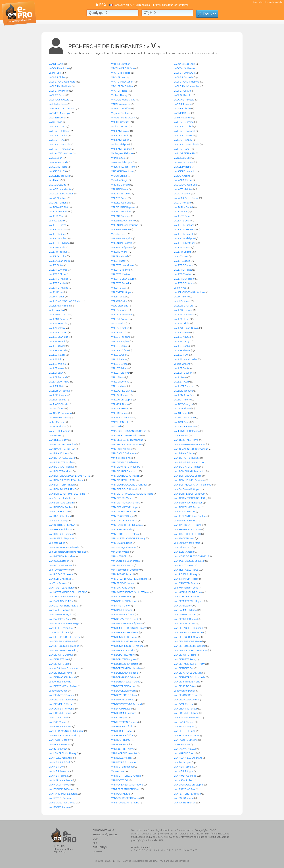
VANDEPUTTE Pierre (185, 655)
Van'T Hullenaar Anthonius (63, 597)
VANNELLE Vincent (122, 758)
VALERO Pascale (58, 252)
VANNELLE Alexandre (61, 758)
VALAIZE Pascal (120, 189)
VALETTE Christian (184, 279)
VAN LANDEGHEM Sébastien (64, 547)
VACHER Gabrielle (184, 77)
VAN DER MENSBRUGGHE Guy (191, 498)
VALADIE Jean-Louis (60, 189)
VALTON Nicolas (58, 426)
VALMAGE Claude (59, 404)
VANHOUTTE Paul (121, 740)
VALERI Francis (57, 247)
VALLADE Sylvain (183, 310)
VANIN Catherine (58, 749)
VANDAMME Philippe (185, 610)
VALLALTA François (184, 315)
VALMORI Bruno (120, 404)
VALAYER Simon (58, 203)
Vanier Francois (182, 744)
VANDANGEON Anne (60, 619)
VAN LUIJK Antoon (184, 552)
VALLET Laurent (120, 373)
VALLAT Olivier (182, 323)
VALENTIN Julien (58, 238)
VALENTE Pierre (182, 216)
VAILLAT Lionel (182, 149)
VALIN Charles (57, 297)
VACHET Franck (120, 91)
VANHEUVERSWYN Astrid (63, 736)
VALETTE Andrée (58, 270)
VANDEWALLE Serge (123, 700)
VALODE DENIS (120, 409)
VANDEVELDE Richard (123, 691)
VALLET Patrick (120, 368)
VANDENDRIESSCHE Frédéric (127, 646)
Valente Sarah (56, 221)
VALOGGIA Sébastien (60, 413)
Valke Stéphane (120, 306)
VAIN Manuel (118, 158)
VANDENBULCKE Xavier (124, 637)
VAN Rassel (55, 436)
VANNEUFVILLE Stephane (188, 758)
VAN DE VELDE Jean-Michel (189, 462)
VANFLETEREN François (124, 722)
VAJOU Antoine (182, 176)
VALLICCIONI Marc (59, 382)
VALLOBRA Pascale (59, 391)
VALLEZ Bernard (58, 377)
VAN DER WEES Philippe (125, 507)
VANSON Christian (184, 798)
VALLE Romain (182, 333)
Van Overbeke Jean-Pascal (126, 561)
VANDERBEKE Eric (184, 668)
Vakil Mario (55, 180)
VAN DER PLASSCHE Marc (126, 503)
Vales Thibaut (181, 256)
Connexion (258, 2)
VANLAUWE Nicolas (185, 749)
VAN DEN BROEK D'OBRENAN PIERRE (70, 476)
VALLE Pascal (119, 333)
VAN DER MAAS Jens (123, 498)
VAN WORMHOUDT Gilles (188, 592)
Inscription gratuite (274, 2)
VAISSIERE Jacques (59, 176)
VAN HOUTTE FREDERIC (187, 534)
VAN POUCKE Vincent (61, 565)
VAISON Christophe (122, 162)
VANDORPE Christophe (61, 709)
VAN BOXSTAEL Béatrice (62, 444)
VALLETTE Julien (183, 373)
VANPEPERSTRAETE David (126, 789)
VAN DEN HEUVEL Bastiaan (189, 480)
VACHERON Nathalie (60, 86)
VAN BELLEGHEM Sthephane (127, 440)
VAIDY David (55, 122)
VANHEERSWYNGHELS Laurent (66, 731)
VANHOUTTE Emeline (186, 740)
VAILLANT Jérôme (184, 122)
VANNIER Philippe (183, 771)
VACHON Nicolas (183, 95)
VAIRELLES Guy (182, 158)
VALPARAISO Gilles (59, 418)
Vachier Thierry (119, 95)
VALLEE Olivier (57, 346)
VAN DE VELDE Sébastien (125, 462)
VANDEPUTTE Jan (59, 659)
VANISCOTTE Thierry (123, 749)
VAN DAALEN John (59, 453)
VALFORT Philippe (121, 292)
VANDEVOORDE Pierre (186, 695)
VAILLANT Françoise (60, 149)
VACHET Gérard (182, 91)
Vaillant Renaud (120, 127)
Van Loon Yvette (120, 552)
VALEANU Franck (58, 212)
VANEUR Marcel (58, 722)
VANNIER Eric (56, 767)
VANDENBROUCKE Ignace (188, 633)
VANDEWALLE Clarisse (186, 700)
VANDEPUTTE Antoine (123, 655)
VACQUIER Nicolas (184, 100)
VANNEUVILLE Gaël (60, 762)
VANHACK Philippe (184, 722)
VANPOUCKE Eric (121, 794)
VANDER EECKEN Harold (125, 664)
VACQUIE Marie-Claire (123, 100)
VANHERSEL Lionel (122, 731)
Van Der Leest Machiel (61, 498)
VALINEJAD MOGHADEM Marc (65, 301)
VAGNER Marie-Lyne (60, 113)
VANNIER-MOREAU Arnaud (126, 776)
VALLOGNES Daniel (122, 391)
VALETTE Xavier (182, 274)
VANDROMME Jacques (124, 713)
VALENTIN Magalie (122, 238)
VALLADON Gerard (122, 315)
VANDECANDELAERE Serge (64, 623)
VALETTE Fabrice (121, 270)
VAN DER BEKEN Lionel (124, 489)
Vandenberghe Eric (59, 633)
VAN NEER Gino (120, 556)
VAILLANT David (120, 136)
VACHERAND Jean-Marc (62, 82)
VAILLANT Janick (58, 136)
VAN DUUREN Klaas (60, 516)
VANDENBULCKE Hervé (62, 641)
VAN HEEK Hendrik (122, 529)
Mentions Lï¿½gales (105, 835)
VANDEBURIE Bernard (186, 619)
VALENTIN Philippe (184, 238)
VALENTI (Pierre (57, 225)
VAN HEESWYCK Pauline (187, 529)
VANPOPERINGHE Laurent (63, 794)
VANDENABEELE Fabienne (188, 628)
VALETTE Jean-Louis (123, 279)
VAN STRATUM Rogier (186, 579)
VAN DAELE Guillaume (124, 453)
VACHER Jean (119, 77)
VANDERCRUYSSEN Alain (188, 673)
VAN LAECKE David (122, 543)
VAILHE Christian (120, 122)
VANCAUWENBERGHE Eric (63, 606)
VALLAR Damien (120, 319)
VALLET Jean (56, 373)
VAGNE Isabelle (182, 109)
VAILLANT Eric (57, 140)
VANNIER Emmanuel (123, 767)
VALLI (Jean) (118, 377)
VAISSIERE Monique (122, 171)
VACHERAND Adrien (122, 82)
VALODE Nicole (182, 409)
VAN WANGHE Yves (122, 588)
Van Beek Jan (181, 436)
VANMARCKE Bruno (185, 753)
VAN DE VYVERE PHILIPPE (126, 467)
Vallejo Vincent (182, 364)
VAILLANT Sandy (183, 140)
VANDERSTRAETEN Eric (187, 682)
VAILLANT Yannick (184, 136)
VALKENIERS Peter (184, 306)
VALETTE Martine (121, 274)
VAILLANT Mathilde (59, 144)
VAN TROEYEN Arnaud (124, 583)
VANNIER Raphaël (184, 767)
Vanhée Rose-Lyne (184, 726)
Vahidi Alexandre (183, 118)
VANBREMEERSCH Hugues (189, 601)
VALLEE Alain (119, 355)
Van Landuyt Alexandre (124, 547)
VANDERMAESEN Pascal (62, 677)
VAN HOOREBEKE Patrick (125, 534)
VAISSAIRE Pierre (58, 167)
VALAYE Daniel (119, 198)
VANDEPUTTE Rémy (185, 659)
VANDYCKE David (58, 718)
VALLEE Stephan (120, 341)
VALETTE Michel (183, 270)
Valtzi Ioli (116, 426)
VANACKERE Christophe (187, 597)
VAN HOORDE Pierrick (61, 534)
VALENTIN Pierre (120, 230)
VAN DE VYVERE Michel (187, 467)
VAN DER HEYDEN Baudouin (189, 494)
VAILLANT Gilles (120, 140)
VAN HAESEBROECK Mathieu (127, 525)
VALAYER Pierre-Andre (186, 198)
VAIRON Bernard (58, 162)
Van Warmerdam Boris (186, 588)
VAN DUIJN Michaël (184, 512)
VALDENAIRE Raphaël (123, 207)
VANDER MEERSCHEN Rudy (189, 664)
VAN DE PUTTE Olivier (61, 462)
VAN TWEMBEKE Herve (62, 588)
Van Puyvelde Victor (60, 570)
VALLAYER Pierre (58, 333)
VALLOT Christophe (122, 400)
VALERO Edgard (182, 252)
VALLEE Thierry (182, 350)
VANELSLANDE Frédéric (187, 718)
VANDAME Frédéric (122, 610)
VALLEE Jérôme (120, 350)
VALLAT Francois (58, 323)
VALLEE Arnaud (182, 337)
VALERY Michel (120, 256)
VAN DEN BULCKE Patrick (125, 476)
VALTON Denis (182, 422)
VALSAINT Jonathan (122, 418)
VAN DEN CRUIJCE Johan (188, 476)
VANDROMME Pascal (185, 709)
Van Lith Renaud (183, 547)
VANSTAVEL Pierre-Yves (62, 803)
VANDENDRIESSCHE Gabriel (189, 646)
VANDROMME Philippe (186, 713)
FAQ (95, 843)
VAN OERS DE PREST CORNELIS (191, 556)
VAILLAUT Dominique (60, 153)
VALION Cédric (119, 301)
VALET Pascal (119, 261)
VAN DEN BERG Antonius (125, 471)
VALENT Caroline (121, 216)
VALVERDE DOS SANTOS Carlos (129, 431)
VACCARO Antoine (59, 68)
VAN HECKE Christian (60, 529)
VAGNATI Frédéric (121, 109)
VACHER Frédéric (121, 73)
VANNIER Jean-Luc (59, 771)
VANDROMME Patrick (60, 713)
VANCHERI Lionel (121, 606)
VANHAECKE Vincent (60, 726)
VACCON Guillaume (184, 68)
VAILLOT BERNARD (184, 153)
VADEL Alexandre (121, 104)
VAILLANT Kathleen (59, 131)
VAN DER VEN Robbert (61, 507)
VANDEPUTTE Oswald (61, 655)
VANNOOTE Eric (120, 780)
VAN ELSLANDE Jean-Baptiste (190, 516)
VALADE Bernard (120, 185)
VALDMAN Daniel (183, 207)
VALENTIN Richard (184, 225)
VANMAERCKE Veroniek (124, 753)
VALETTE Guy (119, 288)
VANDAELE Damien (59, 610)
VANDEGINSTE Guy (184, 623)
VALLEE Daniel (119, 346)
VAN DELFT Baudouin (61, 471)
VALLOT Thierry (182, 400)
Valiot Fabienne (182, 301)
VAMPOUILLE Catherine (187, 431)
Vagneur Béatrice (121, 113)
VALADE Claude (58, 185)
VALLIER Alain (56, 386)
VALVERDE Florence (185, 426)
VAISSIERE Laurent (184, 171)
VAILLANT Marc (57, 127)
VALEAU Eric (181, 212)
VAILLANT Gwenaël (184, 131)
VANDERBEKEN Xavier (61, 673)
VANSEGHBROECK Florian (125, 798)
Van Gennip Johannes (185, 521)
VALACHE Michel (183, 180)
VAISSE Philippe (182, 167)
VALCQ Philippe (182, 203)
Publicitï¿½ (100, 847)
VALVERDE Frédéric (59, 431)
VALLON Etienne (120, 395)
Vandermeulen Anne (60, 682)
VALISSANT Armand (60, 306)
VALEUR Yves (56, 292)
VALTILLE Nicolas (121, 422)
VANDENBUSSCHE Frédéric (64, 646)
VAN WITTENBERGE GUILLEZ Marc (130, 592)
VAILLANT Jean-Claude (186, 144)
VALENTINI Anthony (185, 243)
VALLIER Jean (181, 382)
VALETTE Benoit (120, 283)
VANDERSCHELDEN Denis (126, 682)
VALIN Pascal (118, 297)
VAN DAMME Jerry (184, 453)
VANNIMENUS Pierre (185, 776)
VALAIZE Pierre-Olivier (61, 194)
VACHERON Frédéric (122, 86)
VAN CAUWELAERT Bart (62, 449)
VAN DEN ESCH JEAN (123, 480)
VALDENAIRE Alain (59, 207)
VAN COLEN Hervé (122, 449)
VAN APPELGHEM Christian (126, 436)
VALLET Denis (181, 368)
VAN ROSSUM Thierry (185, 574)
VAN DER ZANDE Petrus (187, 507)
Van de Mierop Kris (121, 458)
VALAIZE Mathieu (183, 189)
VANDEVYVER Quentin (61, 700)
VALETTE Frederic (184, 265)
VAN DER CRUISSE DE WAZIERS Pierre (132, 494)
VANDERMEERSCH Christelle (190, 677)
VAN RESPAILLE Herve (186, 570)
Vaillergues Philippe (122, 153)
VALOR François (120, 413)
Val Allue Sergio (120, 180)
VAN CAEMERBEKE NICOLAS (190, 444)
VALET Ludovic (182, 261)
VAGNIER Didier (182, 113)
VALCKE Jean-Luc (121, 203)
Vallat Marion (118, 323)
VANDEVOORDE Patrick (124, 695)
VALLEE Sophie (182, 346)
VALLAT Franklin (120, 328)
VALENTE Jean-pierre (123, 221)
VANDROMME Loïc (122, 709)
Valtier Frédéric (57, 422)
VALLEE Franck (57, 341)
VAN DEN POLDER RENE (62, 489)
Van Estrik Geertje (58, 521)
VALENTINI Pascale (122, 243)
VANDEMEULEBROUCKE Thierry (129, 628)
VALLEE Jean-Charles (185, 359)
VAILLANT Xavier (120, 131)
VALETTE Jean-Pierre (123, 265)
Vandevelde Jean (58, 691)
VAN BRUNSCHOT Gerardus (127, 444)
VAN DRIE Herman (59, 512)
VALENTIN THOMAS (185, 230)
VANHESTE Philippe (185, 731)
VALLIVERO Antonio (185, 386)
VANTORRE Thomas (185, 803)
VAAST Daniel (56, 64)
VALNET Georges (183, 404)
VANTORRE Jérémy (59, 807)
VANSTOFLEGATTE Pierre (125, 803)
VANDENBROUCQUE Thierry (64, 637)
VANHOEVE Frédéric (122, 736)
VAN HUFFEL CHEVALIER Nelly (128, 538)
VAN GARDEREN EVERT (124, 521)
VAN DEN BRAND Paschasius (190, 471)
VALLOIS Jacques (183, 391)
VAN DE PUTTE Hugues (187, 458)
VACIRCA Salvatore (59, 100)
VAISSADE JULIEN (184, 162)
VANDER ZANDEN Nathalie (126, 668)
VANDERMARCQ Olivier (124, 677)
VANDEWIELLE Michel (61, 704)
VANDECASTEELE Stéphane (127, 623)
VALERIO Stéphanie (122, 247)
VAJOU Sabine (119, 176)
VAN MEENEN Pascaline (62, 556)
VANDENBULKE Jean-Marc (126, 641)
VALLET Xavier (57, 368)
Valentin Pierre (119, 234)
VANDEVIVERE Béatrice (62, 695)
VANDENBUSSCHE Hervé (188, 641)
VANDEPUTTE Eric (59, 664)
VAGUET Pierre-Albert (123, 118)
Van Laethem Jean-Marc (187, 543)
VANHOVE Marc (120, 744)
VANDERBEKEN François (125, 673)
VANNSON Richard (184, 780)
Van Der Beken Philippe (186, 489)
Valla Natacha (56, 310)
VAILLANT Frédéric (122, 149)
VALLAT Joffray (57, 328)
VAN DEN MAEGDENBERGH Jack (129, 485)
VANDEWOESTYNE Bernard (127, 704)
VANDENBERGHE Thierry (125, 633)
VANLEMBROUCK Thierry (62, 753)
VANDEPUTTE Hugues (124, 659)
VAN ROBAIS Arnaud (122, 574)
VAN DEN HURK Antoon (62, 485)
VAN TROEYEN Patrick (186, 583)
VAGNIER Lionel (57, 118)
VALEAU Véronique (122, 212)
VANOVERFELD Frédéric (62, 789)
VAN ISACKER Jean (184, 538)
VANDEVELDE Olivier (185, 686)
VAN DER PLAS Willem (61, 503)
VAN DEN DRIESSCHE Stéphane (66, 480)
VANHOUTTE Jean (59, 740)
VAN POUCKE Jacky (122, 565)
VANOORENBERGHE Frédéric (127, 785)
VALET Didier (56, 265)
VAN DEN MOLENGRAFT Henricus (192, 485)
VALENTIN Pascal (183, 234)
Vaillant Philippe (120, 144)
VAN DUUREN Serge (122, 516)
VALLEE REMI (181, 355)
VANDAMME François (60, 615)
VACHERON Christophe (186, 86)
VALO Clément (57, 409)
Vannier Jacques (183, 762)
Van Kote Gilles (57, 543)
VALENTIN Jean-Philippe (125, 225)
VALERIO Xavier (182, 247)
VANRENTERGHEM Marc (187, 794)
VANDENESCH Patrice (123, 650)
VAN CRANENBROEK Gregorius (191, 449)
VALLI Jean (180, 377)
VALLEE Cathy (181, 341)
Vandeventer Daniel (184, 691)
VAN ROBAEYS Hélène (61, 574)
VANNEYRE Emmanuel (124, 762)
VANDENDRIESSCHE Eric (62, 650)
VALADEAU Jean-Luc (185, 185)
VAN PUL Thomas (183, 565)
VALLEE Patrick (57, 355)
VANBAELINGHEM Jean (124, 601)
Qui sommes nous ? (104, 830)
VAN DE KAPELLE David (62, 458)
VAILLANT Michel (183, 127)
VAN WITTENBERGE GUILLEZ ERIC (68, 592)
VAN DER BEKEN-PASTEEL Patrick (67, 494)
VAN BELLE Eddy (58, 440)
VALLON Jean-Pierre (185, 395)
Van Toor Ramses (58, 583)
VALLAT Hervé (182, 319)
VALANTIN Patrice (121, 194)
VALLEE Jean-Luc (58, 337)
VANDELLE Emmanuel (61, 628)
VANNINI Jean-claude (61, 780)
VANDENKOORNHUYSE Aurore (191, 650)
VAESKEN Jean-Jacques (62, 109)
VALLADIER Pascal (59, 315)
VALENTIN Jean (57, 230)
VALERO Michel (120, 252)
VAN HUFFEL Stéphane (61, 538)
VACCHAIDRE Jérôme (123, 68)
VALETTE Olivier (58, 274)
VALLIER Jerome (120, 382)
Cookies (98, 852)
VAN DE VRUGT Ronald (61, 467)
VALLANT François (59, 319)
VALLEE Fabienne (121, 337)
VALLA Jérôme (119, 310)
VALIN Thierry (181, 297)
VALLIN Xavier (119, 386)
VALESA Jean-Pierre (60, 261)
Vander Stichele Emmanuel (63, 668)
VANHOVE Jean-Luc (60, 744)
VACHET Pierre (57, 95)
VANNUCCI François (60, 785)
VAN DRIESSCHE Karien (124, 512)
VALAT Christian (57, 198)
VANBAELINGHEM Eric (61, 601)
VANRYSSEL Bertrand (60, 798)
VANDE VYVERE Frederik (125, 619)
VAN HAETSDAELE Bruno (188, 525)
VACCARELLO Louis (184, 64)
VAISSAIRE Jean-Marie (123, 167)
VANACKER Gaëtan (122, 597)
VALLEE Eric (55, 359)
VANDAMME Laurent (185, 615)
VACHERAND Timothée (186, 82)
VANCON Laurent (183, 606)
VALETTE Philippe (59, 279)
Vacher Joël (55, 73)
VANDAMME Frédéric (123, 615)
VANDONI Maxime (184, 704)
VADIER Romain (182, 104)
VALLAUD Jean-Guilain (186, 328)
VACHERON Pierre (59, 91)
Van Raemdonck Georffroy (125, 570)
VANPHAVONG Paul (184, 789)
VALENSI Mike (56, 216)
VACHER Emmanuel (185, 73)
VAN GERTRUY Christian (62, 525)
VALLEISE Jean (119, 364)
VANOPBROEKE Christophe (189, 785)
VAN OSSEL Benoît (59, 561)
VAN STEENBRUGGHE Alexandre (129, 579)
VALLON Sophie (57, 400)
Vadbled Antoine (58, 104)
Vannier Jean (118, 771)
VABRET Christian (121, 64)
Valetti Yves (180, 288)
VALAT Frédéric (182, 194)
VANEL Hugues (120, 718)
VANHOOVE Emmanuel (186, 736)
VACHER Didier (57, 77)
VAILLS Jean (56, 158)
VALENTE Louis (182, 221)
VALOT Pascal (181, 413)
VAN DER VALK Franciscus (188, 503)
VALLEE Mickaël (58, 364)
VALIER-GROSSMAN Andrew (189, 292)
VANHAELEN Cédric (122, 726)
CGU (95, 839)
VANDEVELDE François (124, 686)
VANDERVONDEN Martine (63, 686)
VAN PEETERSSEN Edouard (189, 561)
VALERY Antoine (58, 256)
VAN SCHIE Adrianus (60, 579)
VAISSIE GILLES (57, 171)
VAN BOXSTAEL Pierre (186, 440)
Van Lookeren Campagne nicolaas (67, 552)
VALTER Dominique (184, 418)
